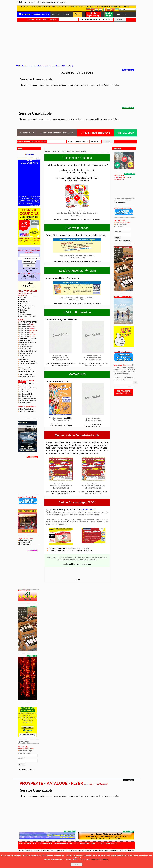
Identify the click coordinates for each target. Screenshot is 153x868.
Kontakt (131, 851)
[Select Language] (128, 9)
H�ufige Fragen (48, 851)
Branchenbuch (25, 542)
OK (76, 864)
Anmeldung (36, 851)
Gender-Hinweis (25, 851)
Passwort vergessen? (27, 769)
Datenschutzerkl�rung (118, 851)
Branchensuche (25, 544)
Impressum (60, 851)
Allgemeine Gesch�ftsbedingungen (96, 851)
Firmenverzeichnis (26, 540)
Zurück (77, 580)
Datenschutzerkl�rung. (99, 860)
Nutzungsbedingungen (74, 851)
